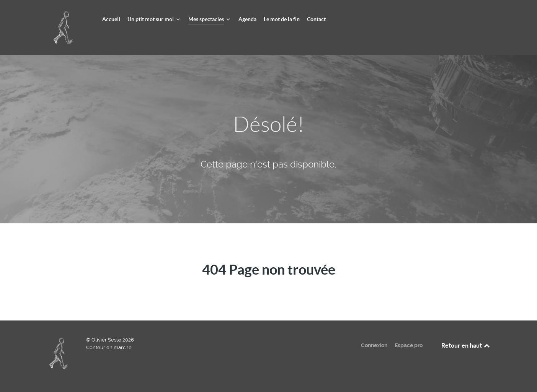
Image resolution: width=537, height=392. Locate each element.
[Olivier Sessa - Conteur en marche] (64, 27)
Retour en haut (466, 345)
